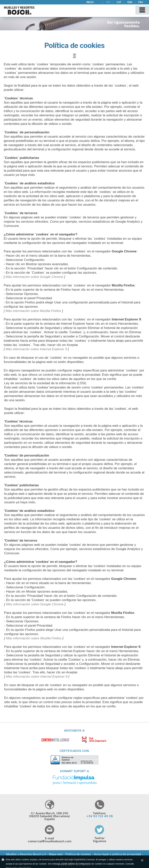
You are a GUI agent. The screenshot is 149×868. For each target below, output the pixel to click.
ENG (130, 2)
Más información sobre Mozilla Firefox (33, 311)
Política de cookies (78, 854)
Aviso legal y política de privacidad (117, 854)
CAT (119, 2)
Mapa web (56, 854)
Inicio (90, 2)
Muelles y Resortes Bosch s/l (26, 854)
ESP (108, 2)
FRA (141, 2)
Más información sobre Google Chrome (34, 277)
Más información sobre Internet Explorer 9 (36, 349)
